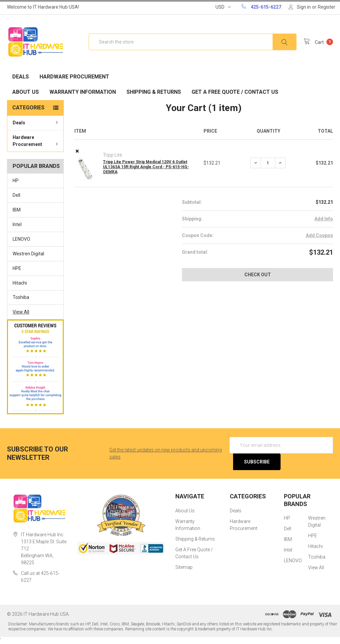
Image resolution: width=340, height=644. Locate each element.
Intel (17, 224)
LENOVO (21, 239)
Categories (28, 108)
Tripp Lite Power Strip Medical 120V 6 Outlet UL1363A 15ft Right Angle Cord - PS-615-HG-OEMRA (146, 167)
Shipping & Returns (154, 92)
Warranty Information (83, 92)
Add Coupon (319, 235)
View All (21, 312)
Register (327, 7)
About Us (26, 92)
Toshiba (21, 297)
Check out (258, 275)
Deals (21, 77)
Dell (16, 195)
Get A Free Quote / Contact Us (235, 92)
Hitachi (20, 283)
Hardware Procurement (74, 77)
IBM (17, 210)
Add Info (324, 219)
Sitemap (184, 567)
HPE (17, 268)
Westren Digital (28, 254)
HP (16, 181)
